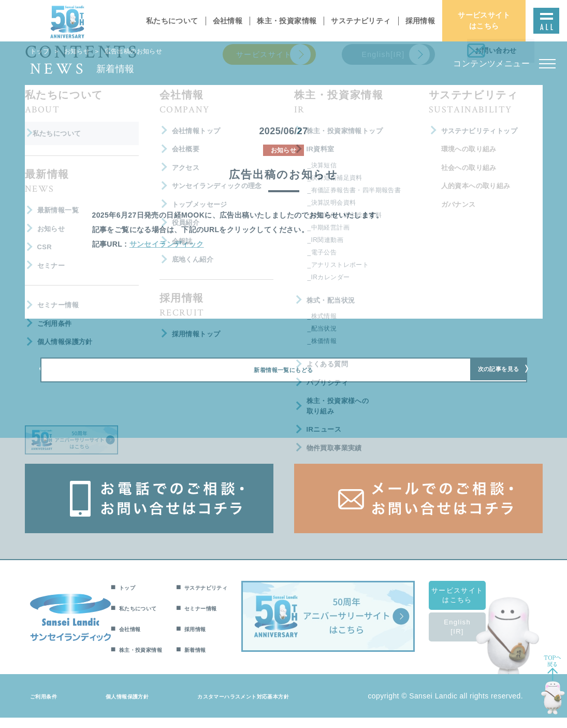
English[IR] (470, 637)
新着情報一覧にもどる (283, 377)
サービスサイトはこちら (470, 605)
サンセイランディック (167, 244)
